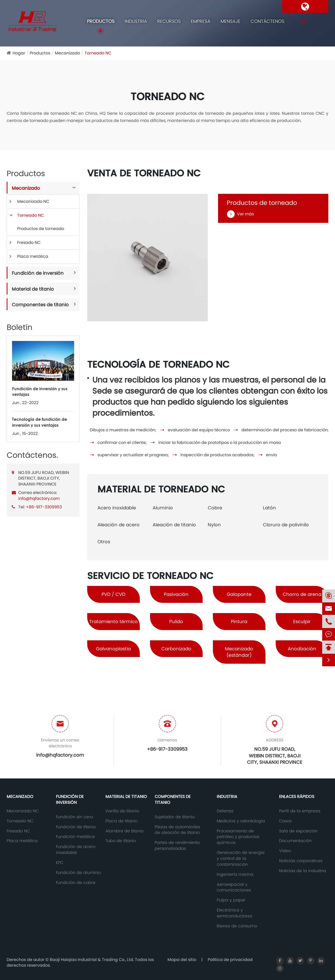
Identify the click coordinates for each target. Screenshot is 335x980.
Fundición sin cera (75, 817)
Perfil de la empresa (300, 811)
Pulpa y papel (231, 900)
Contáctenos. (268, 21)
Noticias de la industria (303, 871)
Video (285, 851)
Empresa (201, 21)
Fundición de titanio (76, 827)
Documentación (295, 841)
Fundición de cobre (76, 883)
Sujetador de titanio (175, 817)
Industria (136, 21)
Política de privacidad (230, 960)
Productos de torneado (41, 229)
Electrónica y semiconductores (234, 913)
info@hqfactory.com (39, 498)
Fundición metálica (75, 837)
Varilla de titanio (122, 811)
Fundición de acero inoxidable (76, 850)
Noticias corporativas (301, 861)
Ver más (240, 214)
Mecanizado (67, 53)
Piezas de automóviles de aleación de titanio (177, 830)
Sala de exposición (298, 831)
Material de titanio (33, 289)
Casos (285, 821)
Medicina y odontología (241, 821)
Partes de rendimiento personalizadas (177, 846)
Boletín (19, 327)
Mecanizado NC (33, 201)
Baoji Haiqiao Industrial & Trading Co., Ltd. (92, 960)
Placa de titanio (121, 821)
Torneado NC (98, 53)
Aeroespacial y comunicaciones (234, 887)
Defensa (225, 811)
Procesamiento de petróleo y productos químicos (238, 837)
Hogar (19, 53)
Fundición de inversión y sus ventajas (40, 392)
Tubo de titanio (121, 841)
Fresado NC (29, 242)
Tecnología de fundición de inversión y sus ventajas (40, 422)
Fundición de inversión (38, 273)
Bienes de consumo (237, 926)
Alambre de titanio (125, 831)
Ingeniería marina (235, 874)
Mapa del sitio (182, 960)
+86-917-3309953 (44, 507)
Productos (101, 21)
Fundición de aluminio (78, 873)
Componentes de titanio (40, 305)
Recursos (169, 21)
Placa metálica (33, 256)
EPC (60, 863)
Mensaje (230, 21)
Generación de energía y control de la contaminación (241, 859)
